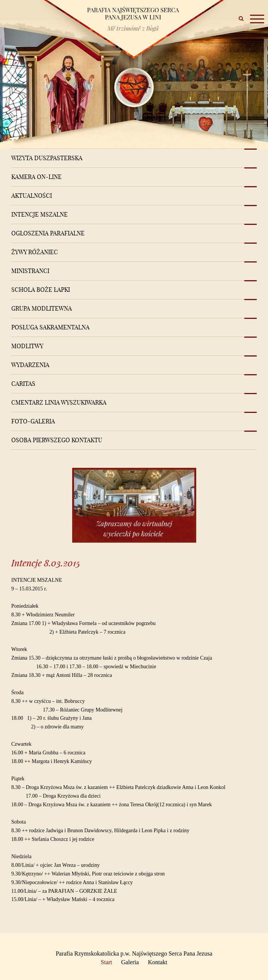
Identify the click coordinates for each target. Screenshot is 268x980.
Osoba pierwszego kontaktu (57, 440)
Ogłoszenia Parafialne (48, 233)
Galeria (130, 962)
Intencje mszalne (39, 214)
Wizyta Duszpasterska (47, 158)
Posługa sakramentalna (50, 327)
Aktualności (32, 196)
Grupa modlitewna (42, 308)
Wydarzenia (30, 365)
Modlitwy (27, 346)
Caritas (23, 384)
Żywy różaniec (35, 252)
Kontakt (157, 962)
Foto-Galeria (33, 421)
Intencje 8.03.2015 (46, 563)
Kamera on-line (36, 177)
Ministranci (30, 271)
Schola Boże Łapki (41, 290)
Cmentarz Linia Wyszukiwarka (59, 402)
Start (106, 962)
